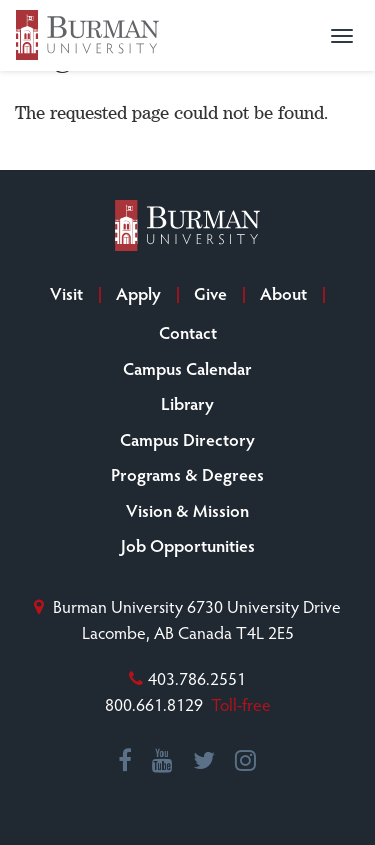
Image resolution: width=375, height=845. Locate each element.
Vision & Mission (187, 510)
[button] (342, 36)
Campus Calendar (187, 368)
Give (210, 293)
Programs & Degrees (187, 474)
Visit (66, 293)
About (283, 293)
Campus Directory (187, 439)
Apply (138, 293)
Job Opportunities (188, 545)
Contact (188, 332)
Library (187, 403)
